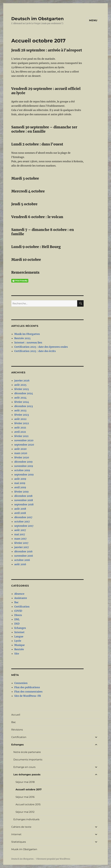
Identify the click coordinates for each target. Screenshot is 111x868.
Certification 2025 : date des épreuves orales (41, 347)
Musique (19, 645)
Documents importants (28, 760)
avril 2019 (20, 487)
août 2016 (20, 564)
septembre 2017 (24, 526)
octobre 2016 (22, 560)
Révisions (17, 730)
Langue (19, 636)
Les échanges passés (27, 775)
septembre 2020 (24, 445)
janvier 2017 (22, 547)
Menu (93, 20)
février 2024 (22, 402)
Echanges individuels (26, 819)
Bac (16, 602)
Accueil (16, 715)
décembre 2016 (23, 551)
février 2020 (22, 457)
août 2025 (20, 385)
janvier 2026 (22, 381)
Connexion (21, 683)
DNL (17, 619)
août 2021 (20, 428)
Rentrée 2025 (22, 338)
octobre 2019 (22, 470)
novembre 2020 (24, 440)
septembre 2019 (24, 475)
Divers (18, 615)
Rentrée (19, 649)
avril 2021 (20, 432)
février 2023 (22, 415)
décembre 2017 (23, 517)
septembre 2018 (24, 504)
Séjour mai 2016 (25, 797)
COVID (18, 611)
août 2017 (20, 530)
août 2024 (20, 398)
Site (17, 654)
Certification (22, 607)
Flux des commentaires (28, 692)
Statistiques (19, 842)
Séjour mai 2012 (25, 812)
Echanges (20, 628)
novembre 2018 (24, 500)
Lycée (18, 641)
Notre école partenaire (27, 752)
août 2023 (20, 410)
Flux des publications (27, 687)
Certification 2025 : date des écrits (35, 351)
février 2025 (22, 389)
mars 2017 (20, 539)
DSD (17, 624)
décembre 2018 (23, 496)
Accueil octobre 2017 (29, 789)
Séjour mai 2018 (25, 782)
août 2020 (20, 449)
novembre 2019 (24, 466)
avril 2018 (20, 513)
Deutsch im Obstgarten (37, 19)
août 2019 (20, 479)
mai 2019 (20, 483)
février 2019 (21, 492)
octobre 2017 (22, 522)
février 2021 (21, 436)
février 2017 (21, 543)
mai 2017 (20, 534)
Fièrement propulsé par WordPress (53, 859)
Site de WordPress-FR (28, 696)
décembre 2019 (23, 462)
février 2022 (22, 423)
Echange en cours (24, 767)
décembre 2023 (24, 406)
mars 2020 (21, 453)
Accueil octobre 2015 (28, 804)
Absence (19, 594)
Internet (19, 632)
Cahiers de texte (21, 827)
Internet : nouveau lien (28, 342)
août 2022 (20, 419)
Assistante (21, 598)
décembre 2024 (24, 393)
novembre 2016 (24, 556)
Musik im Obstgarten (27, 334)
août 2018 (20, 509)
